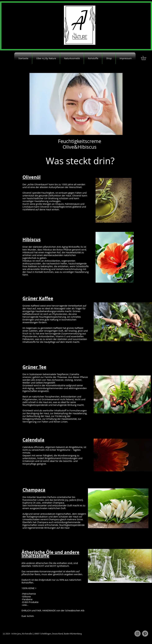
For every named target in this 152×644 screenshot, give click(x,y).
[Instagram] (137, 634)
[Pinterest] (145, 634)
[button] (146, 58)
